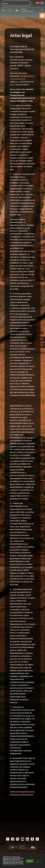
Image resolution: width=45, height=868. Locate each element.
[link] (42, 16)
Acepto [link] (30, 861)
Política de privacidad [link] (38, 861)
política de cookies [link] (10, 865)
